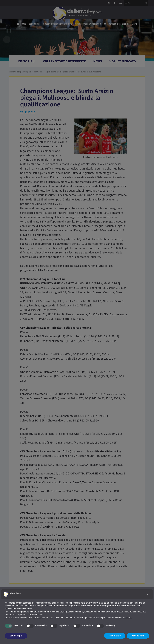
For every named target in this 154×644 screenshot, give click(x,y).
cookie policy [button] (26, 609)
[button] (148, 594)
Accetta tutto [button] (138, 636)
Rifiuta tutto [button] (115, 636)
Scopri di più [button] (16, 636)
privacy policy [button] (92, 603)
